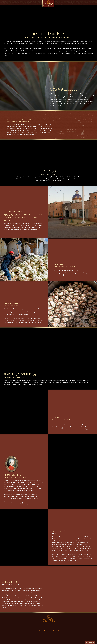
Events (48, 626)
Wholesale (71, 626)
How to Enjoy (39, 626)
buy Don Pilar (90, 643)
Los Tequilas (35, 2)
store (62, 626)
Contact (55, 626)
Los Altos (73, 2)
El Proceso (61, 2)
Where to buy (27, 626)
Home (48, 4)
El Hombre (21, 2)
